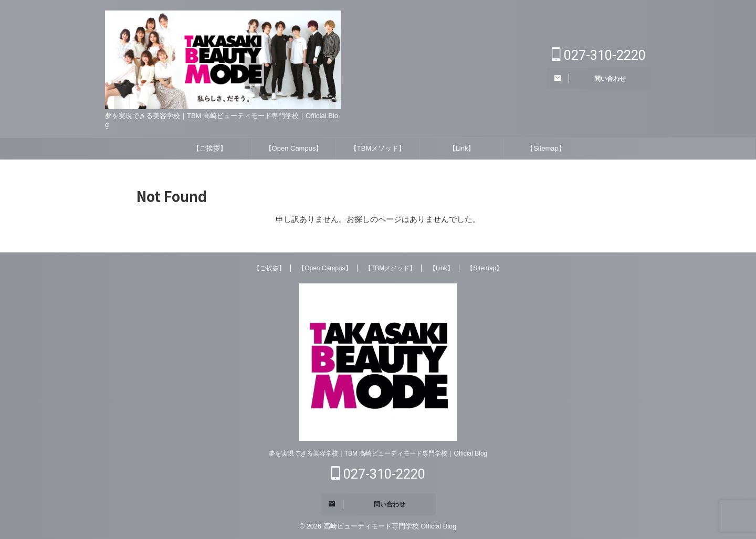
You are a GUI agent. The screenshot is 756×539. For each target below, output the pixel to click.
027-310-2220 (599, 55)
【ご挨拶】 (210, 148)
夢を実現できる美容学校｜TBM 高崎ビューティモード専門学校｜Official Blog (378, 453)
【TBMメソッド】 (378, 148)
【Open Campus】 (294, 148)
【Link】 (462, 148)
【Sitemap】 (546, 148)
